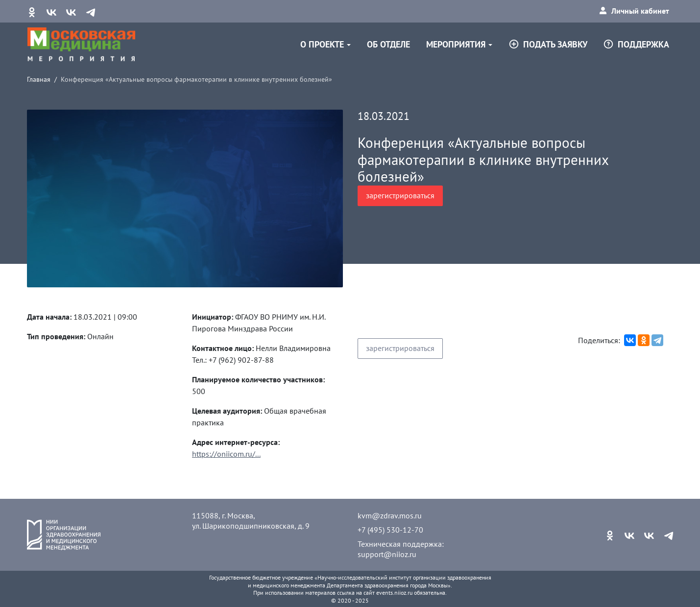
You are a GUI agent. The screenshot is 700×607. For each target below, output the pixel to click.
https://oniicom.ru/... (226, 454)
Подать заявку (548, 44)
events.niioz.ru (394, 593)
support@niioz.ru (387, 554)
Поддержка (636, 44)
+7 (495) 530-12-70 (390, 530)
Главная (39, 79)
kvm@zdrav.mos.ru (390, 515)
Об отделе (388, 44)
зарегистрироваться (400, 195)
